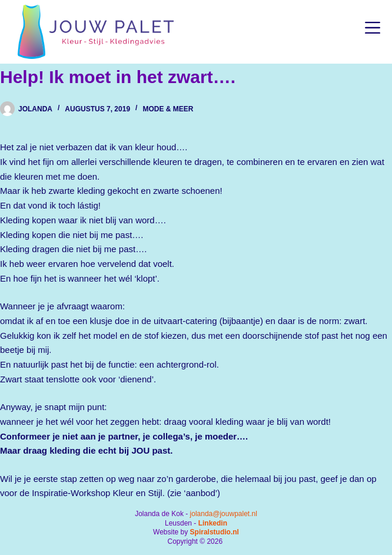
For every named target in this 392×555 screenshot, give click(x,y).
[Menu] (373, 28)
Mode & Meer (168, 109)
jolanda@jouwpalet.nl (224, 514)
